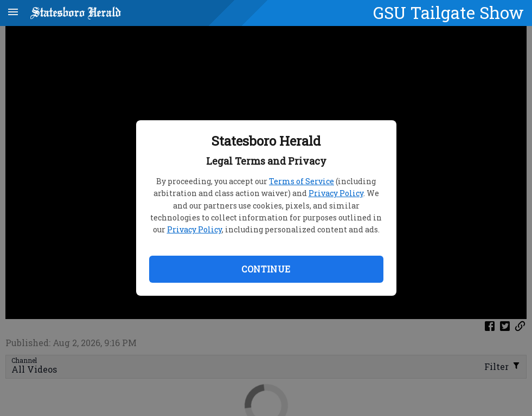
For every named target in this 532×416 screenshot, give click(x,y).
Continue (266, 269)
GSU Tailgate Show (448, 12)
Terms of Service (302, 181)
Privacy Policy (336, 193)
